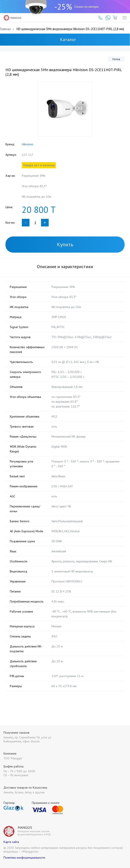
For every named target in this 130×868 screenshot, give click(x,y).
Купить (65, 244)
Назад (116, 59)
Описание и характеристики (65, 267)
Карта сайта (11, 842)
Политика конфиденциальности (24, 858)
